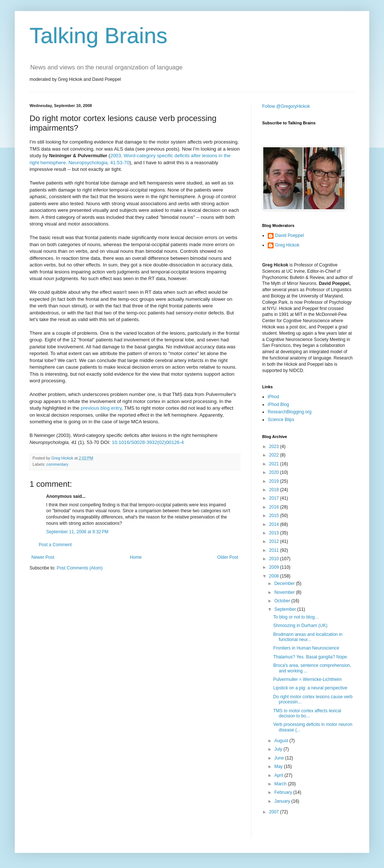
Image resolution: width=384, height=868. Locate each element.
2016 (275, 507)
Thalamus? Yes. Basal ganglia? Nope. (311, 657)
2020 (275, 472)
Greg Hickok (287, 245)
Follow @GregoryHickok (286, 106)
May (279, 767)
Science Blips (281, 420)
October (283, 601)
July (279, 749)
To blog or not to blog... (296, 617)
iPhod (273, 397)
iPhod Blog (278, 404)
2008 (275, 576)
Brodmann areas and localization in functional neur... (308, 637)
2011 (275, 550)
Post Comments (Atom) (80, 568)
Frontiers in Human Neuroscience (306, 648)
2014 (275, 524)
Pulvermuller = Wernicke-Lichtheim (308, 679)
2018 (275, 490)
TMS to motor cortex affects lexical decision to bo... (307, 713)
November (285, 592)
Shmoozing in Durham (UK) (300, 626)
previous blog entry (101, 408)
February (284, 792)
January (283, 801)
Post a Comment (55, 545)
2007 (275, 812)
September (286, 609)
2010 (275, 559)
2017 (275, 498)
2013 (275, 533)
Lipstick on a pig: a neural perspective (310, 688)
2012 (275, 541)
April (279, 775)
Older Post (228, 557)
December (285, 583)
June (280, 758)
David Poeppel (289, 235)
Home (136, 557)
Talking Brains (99, 36)
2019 (275, 481)
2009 (275, 567)
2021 (275, 464)
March (281, 784)
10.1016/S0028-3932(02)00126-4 (148, 442)
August (282, 741)
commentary (57, 464)
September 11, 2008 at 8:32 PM (77, 532)
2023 (275, 447)
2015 (275, 516)
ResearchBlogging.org (290, 412)
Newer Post (43, 557)
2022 (275, 455)
